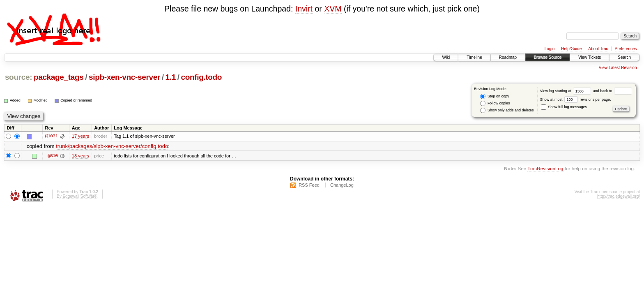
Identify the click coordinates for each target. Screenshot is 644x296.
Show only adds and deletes (507, 110)
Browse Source (547, 57)
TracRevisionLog (545, 168)
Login (550, 49)
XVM (333, 9)
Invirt (304, 9)
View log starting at (567, 91)
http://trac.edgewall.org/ (619, 196)
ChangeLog (342, 185)
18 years (80, 156)
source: (18, 77)
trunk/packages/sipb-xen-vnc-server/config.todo (112, 146)
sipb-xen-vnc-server (124, 77)
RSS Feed (309, 185)
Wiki (446, 57)
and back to (613, 91)
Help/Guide (571, 49)
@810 (53, 156)
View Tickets (590, 57)
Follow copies (495, 103)
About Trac (598, 49)
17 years (80, 136)
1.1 (171, 77)
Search (624, 57)
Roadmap (508, 57)
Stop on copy (494, 96)
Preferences (626, 49)
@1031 (51, 136)
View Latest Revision (618, 68)
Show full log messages (564, 107)
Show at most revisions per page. (576, 99)
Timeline (474, 57)
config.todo (201, 77)
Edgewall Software (79, 196)
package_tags (59, 77)
